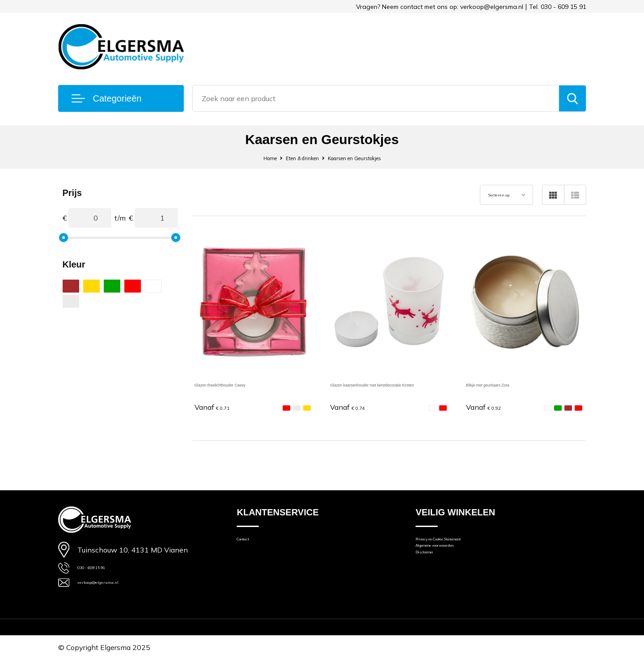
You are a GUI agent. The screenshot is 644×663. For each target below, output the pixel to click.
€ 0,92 (489, 406)
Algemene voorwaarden (453, 555)
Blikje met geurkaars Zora (507, 384)
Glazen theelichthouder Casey (242, 384)
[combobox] (376, 98)
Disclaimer (432, 567)
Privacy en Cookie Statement (460, 542)
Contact (249, 542)
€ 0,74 (353, 406)
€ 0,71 (217, 406)
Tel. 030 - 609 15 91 (558, 7)
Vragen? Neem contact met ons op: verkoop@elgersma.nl (440, 7)
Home (253, 158)
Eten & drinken (294, 158)
